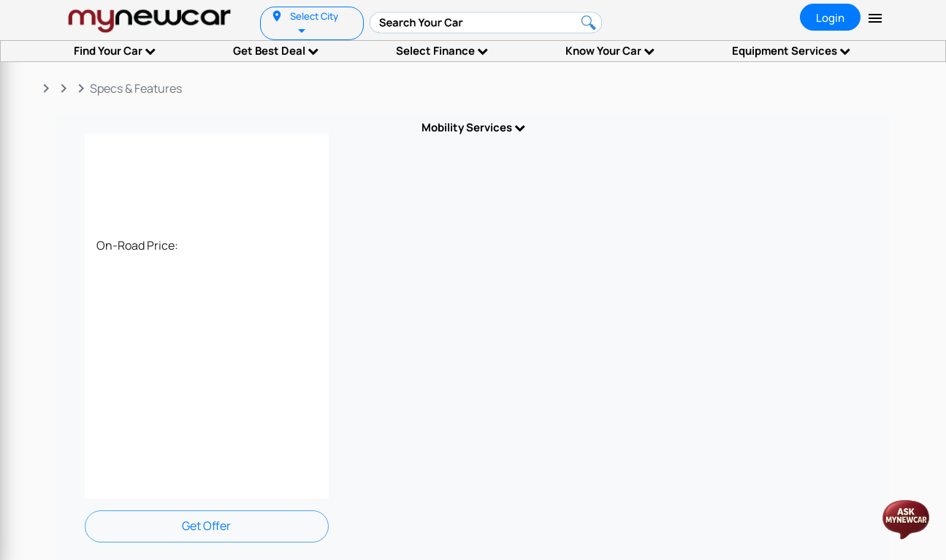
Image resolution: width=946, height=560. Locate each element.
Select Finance (442, 51)
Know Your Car (610, 51)
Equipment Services (791, 51)
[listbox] (303, 30)
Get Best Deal (276, 51)
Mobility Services (473, 127)
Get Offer (206, 526)
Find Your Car (115, 51)
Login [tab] (830, 18)
